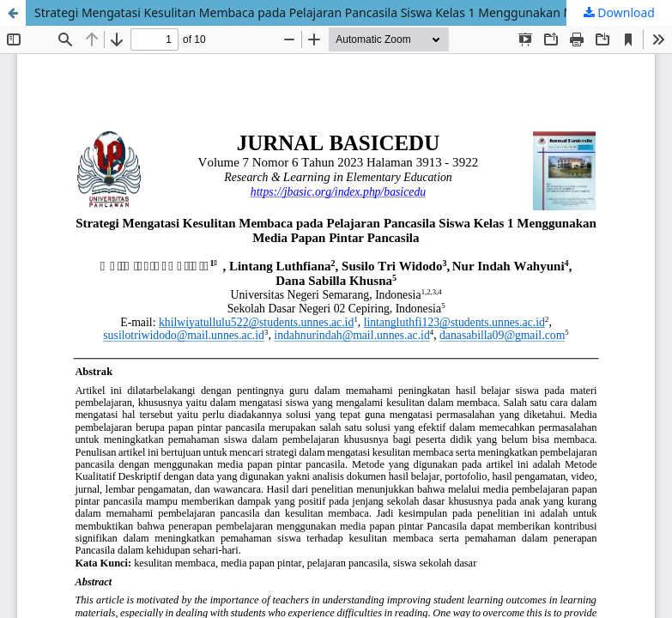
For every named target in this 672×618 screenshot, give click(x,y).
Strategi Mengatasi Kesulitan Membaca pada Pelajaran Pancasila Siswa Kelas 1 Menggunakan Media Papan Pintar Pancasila (353, 12)
